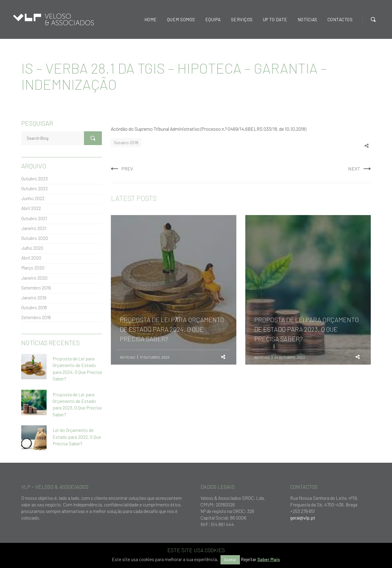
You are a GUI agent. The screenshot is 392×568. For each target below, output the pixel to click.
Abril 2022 (31, 208)
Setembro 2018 (36, 317)
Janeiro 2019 (34, 297)
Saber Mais (269, 559)
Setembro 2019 (36, 288)
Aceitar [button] (230, 560)
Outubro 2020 (35, 238)
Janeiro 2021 (34, 228)
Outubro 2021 (34, 218)
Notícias (128, 357)
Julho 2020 (32, 248)
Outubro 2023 (35, 178)
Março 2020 (33, 268)
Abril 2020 (31, 258)
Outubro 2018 (126, 143)
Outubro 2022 (35, 188)
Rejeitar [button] (249, 559)
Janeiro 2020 (34, 278)
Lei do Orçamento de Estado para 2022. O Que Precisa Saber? (77, 437)
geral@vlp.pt (303, 518)
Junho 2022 (33, 198)
